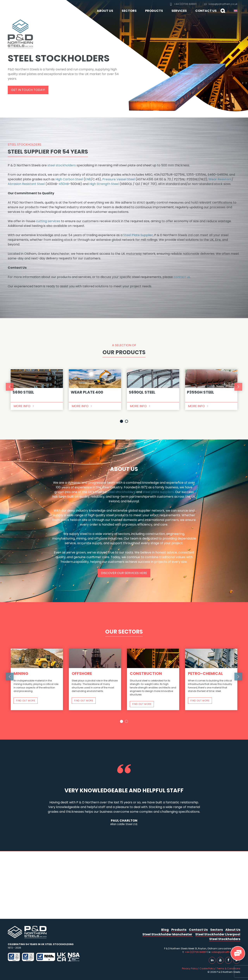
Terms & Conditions (229, 968)
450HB (64, 184)
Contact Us (206, 11)
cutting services (48, 221)
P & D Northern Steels (22, 8)
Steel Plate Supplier (138, 235)
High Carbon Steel (69, 179)
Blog (165, 930)
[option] (37, 390)
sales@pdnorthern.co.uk (221, 4)
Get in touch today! (28, 90)
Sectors (129, 11)
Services (179, 11)
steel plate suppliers (158, 492)
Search (221, 13)
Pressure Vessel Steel (119, 179)
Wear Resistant (220, 179)
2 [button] (127, 421)
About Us (105, 11)
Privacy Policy (190, 968)
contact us (182, 277)
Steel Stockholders (225, 939)
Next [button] (238, 387)
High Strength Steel (104, 184)
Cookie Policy (207, 968)
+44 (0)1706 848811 (183, 4)
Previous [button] (10, 387)
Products (154, 11)
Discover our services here (124, 573)
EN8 (88, 179)
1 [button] (121, 421)
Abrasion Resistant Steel (26, 184)
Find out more (26, 701)
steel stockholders (62, 165)
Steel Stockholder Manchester (168, 934)
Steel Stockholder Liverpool (218, 934)
